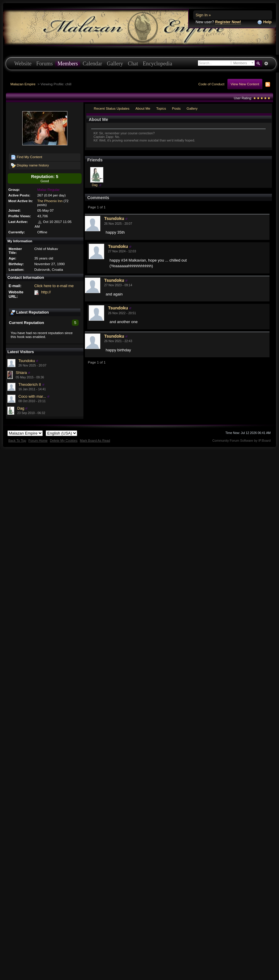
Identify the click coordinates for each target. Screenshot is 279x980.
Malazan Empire (23, 84)
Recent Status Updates (112, 108)
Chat (133, 64)
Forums (45, 64)
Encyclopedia (157, 64)
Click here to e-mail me (54, 286)
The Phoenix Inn (50, 201)
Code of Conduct (211, 84)
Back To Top (17, 441)
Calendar (92, 64)
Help (264, 22)
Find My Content (27, 157)
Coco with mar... (32, 396)
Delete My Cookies (64, 441)
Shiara (21, 373)
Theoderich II (30, 384)
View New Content (245, 84)
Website (23, 64)
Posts (176, 108)
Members (68, 64)
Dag (21, 408)
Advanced (266, 64)
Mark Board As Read (95, 441)
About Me (143, 108)
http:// (46, 292)
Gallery (115, 64)
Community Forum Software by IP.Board (241, 441)
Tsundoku (27, 361)
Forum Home (38, 441)
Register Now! (228, 22)
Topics (161, 108)
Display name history (30, 166)
